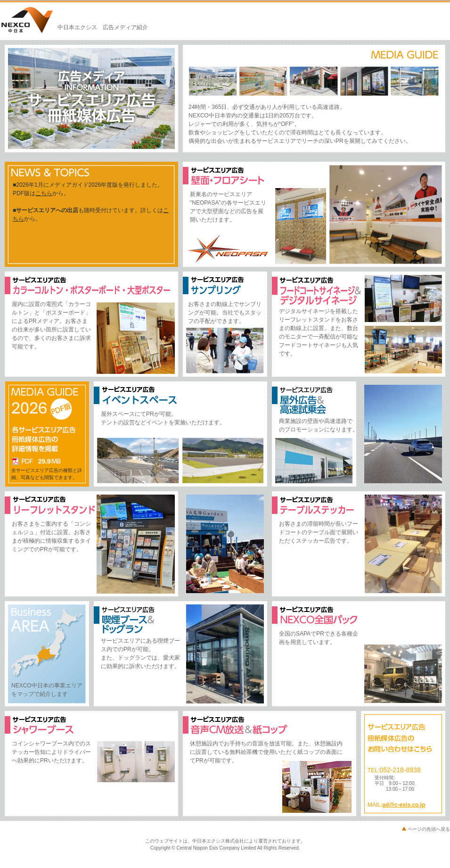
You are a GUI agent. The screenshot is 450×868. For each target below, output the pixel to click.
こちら (44, 193)
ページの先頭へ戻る (429, 829)
